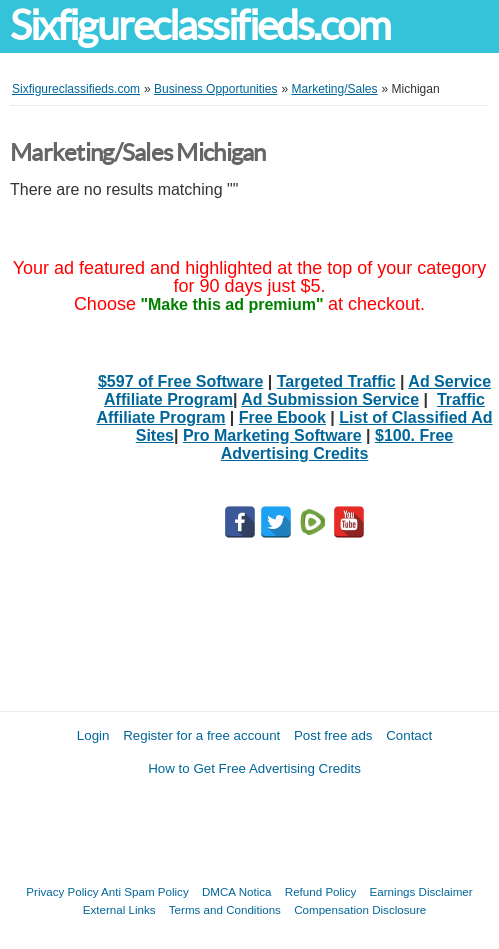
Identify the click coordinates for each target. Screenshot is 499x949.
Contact (409, 735)
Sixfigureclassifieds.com (200, 25)
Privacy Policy (62, 891)
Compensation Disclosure (360, 909)
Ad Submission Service (330, 399)
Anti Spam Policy (145, 891)
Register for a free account (201, 735)
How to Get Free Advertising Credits (254, 768)
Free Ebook (282, 417)
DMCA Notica (237, 891)
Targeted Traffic (336, 381)
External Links (119, 909)
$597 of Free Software (180, 381)
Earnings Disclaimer (421, 891)
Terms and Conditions (225, 909)
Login (93, 735)
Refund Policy (321, 891)
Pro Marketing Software (272, 435)
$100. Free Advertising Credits (337, 444)
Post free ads (333, 735)
